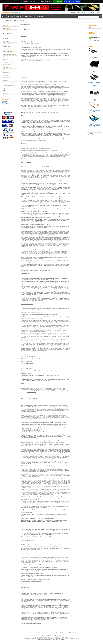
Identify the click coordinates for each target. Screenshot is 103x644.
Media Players (6, 67)
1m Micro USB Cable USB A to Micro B (94, 57)
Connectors (5, 39)
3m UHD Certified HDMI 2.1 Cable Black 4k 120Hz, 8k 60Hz (94, 84)
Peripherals (5, 75)
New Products (28, 16)
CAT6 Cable (90, 134)
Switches (5, 80)
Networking (5, 73)
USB (4, 88)
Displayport (5, 41)
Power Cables (6, 78)
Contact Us (91, 13)
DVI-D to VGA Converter (94, 70)
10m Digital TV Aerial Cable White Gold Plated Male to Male (94, 110)
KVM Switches (6, 65)
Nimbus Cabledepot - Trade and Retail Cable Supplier (51, 8)
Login (97, 13)
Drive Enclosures (6, 47)
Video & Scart (6, 93)
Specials (19, 16)
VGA (4, 91)
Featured (11, 16)
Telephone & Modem (7, 83)
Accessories (5, 28)
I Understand (58, 1)
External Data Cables (7, 52)
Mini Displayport (6, 70)
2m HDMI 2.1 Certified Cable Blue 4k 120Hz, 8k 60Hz (94, 125)
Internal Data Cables (7, 62)
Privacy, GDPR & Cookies (71, 633)
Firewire (4, 57)
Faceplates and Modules (8, 54)
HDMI (4, 60)
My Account (40, 16)
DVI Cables (5, 49)
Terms (58, 633)
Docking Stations (6, 44)
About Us (4, 103)
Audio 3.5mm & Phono (8, 36)
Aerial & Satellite (6, 33)
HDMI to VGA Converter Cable (94, 99)
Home (4, 16)
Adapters (5, 31)
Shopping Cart (41, 633)
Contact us (53, 633)
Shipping (4, 105)
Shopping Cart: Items (75, 13)
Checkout (85, 13)
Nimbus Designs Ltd (56, 636)
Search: (76, 17)
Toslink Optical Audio (7, 86)
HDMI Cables (91, 135)
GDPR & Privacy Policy (72, 1)
